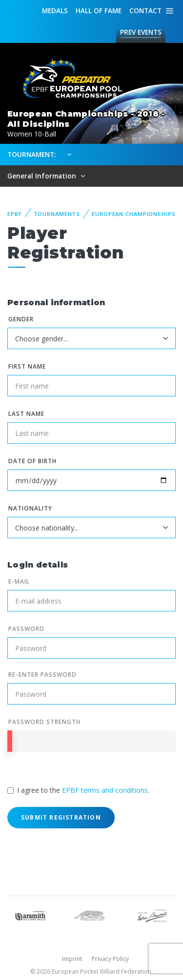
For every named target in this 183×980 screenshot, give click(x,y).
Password (26, 629)
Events (141, 32)
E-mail (19, 581)
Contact (145, 10)
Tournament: (31, 154)
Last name (26, 414)
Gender (21, 319)
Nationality (30, 508)
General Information (43, 176)
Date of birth (32, 461)
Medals (55, 10)
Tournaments (57, 214)
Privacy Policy (110, 959)
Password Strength (44, 722)
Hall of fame (99, 10)
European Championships (133, 214)
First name (27, 366)
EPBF (15, 214)
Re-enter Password (42, 675)
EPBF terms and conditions (105, 790)
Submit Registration (61, 817)
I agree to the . (83, 790)
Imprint (72, 959)
